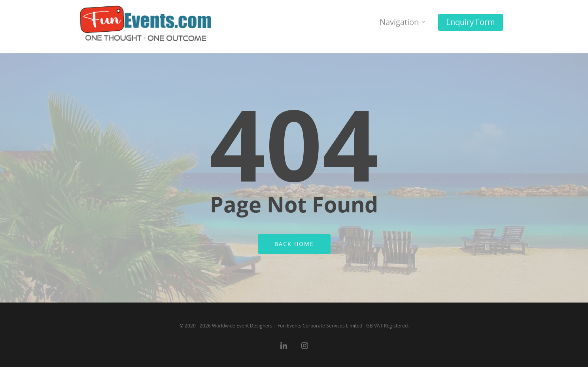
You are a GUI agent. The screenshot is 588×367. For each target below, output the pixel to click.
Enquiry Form (471, 22)
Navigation (403, 25)
